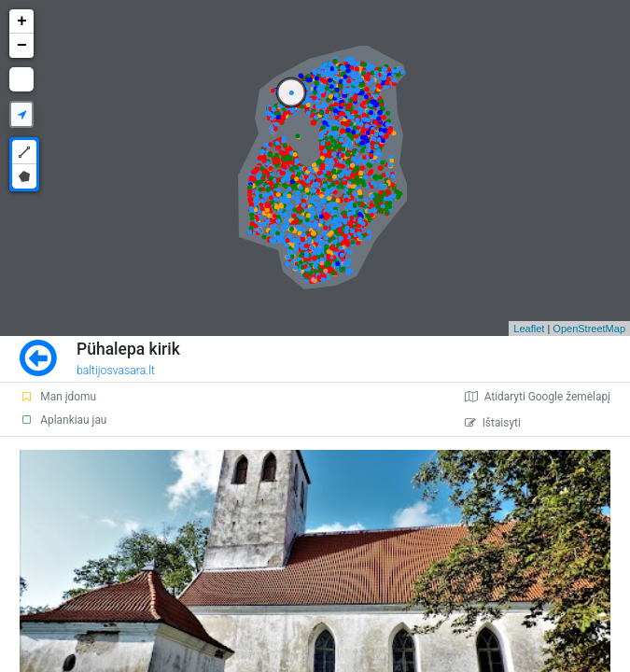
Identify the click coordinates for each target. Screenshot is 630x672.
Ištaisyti (493, 423)
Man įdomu (58, 397)
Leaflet (529, 329)
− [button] (22, 46)
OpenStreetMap (589, 329)
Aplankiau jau (63, 420)
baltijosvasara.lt (116, 371)
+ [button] (22, 21)
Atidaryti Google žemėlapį (538, 397)
